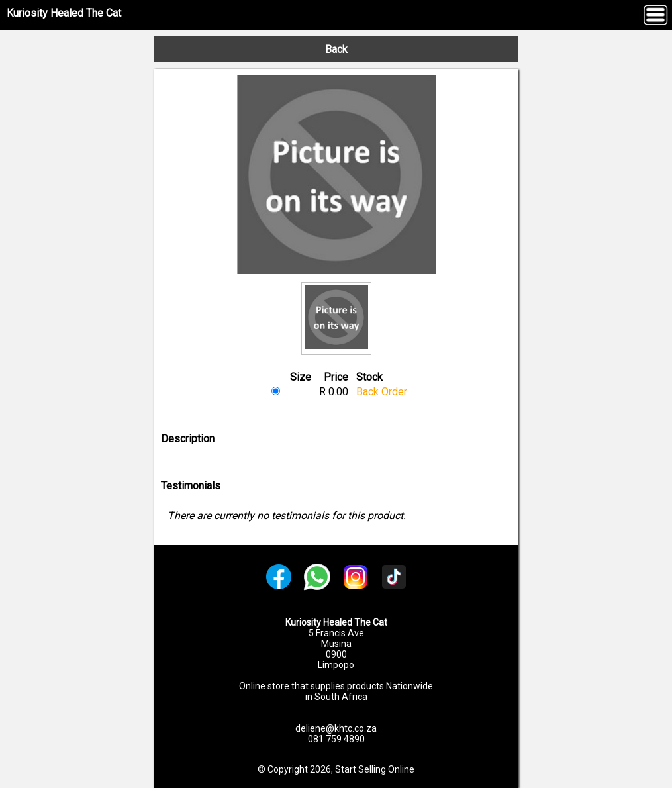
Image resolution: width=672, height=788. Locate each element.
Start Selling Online (375, 769)
